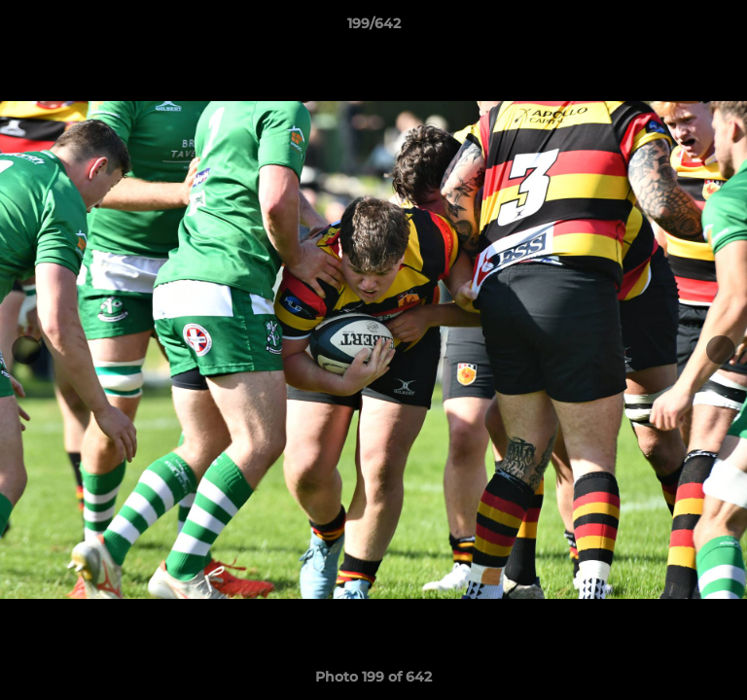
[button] (724, 28)
